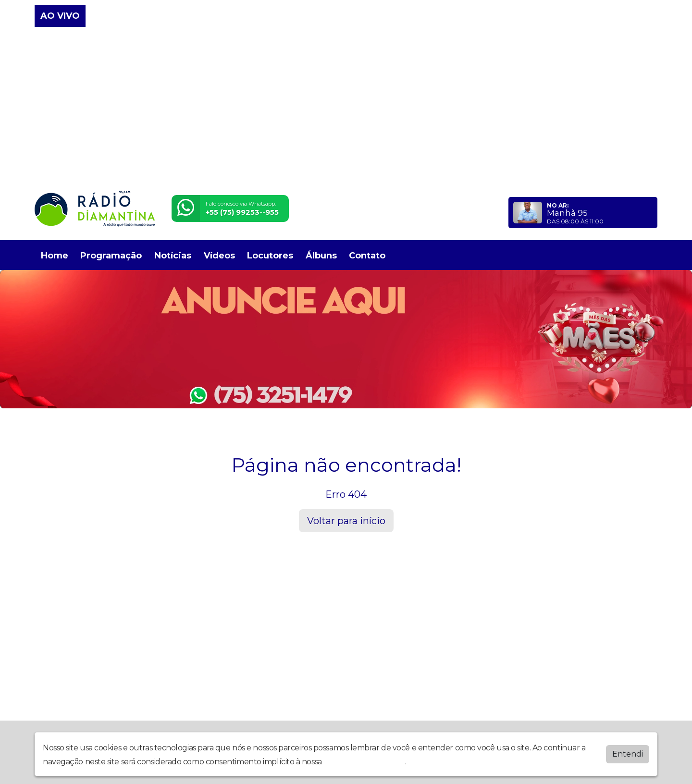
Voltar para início (346, 521)
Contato (367, 256)
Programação (111, 256)
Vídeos (219, 256)
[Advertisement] (346, 110)
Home (55, 256)
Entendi (628, 754)
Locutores (270, 256)
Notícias (173, 256)
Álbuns (321, 256)
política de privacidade (364, 762)
